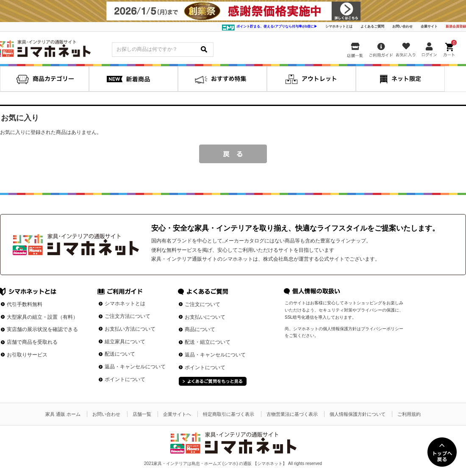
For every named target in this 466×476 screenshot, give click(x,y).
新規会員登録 (456, 26)
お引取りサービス (27, 355)
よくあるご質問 (372, 26)
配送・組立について (208, 342)
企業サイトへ (177, 414)
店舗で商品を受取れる (32, 342)
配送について (120, 354)
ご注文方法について (128, 316)
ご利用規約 (409, 414)
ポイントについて (125, 379)
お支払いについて (205, 317)
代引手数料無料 (25, 304)
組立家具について (125, 342)
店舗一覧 (142, 414)
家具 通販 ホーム (63, 414)
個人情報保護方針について (358, 414)
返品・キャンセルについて (135, 367)
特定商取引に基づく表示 (229, 414)
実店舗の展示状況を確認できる (42, 329)
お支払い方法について (130, 329)
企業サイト (429, 26)
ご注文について (202, 304)
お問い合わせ (402, 26)
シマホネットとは (339, 26)
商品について (200, 329)
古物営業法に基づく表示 (292, 414)
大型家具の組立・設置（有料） (42, 317)
